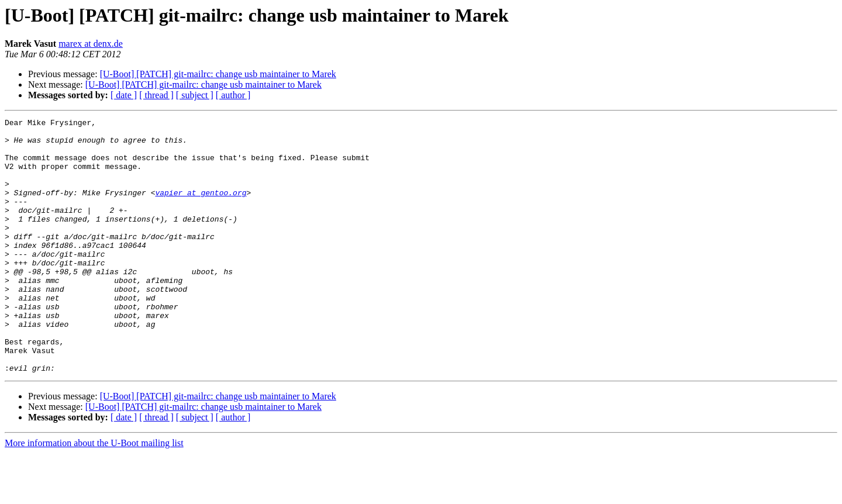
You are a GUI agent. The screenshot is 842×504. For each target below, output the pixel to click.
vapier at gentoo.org (201, 208)
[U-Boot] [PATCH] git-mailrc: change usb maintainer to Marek (218, 74)
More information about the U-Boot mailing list (94, 494)
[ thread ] (156, 95)
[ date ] (124, 95)
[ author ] (233, 95)
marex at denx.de (91, 44)
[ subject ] (195, 95)
